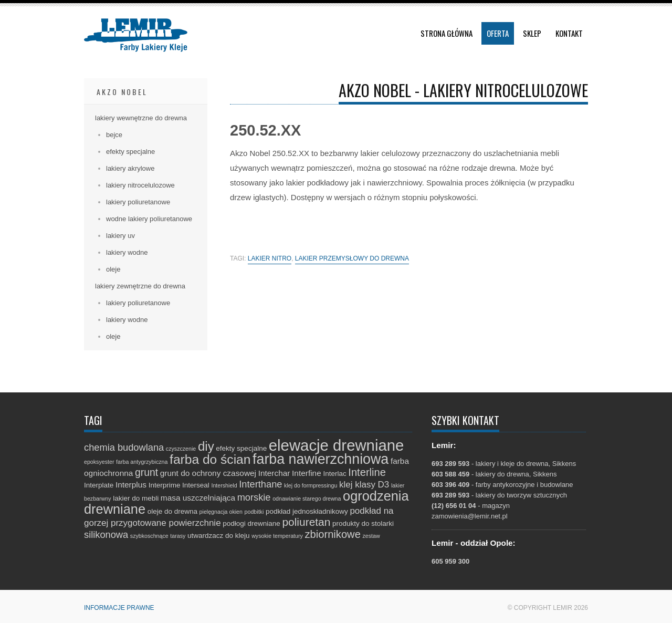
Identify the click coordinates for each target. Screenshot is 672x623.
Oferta (498, 33)
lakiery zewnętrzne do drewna (140, 286)
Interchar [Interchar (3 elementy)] (274, 473)
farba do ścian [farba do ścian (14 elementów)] (210, 459)
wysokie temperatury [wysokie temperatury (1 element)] (277, 536)
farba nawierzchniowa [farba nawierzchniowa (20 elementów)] (321, 459)
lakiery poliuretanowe (138, 202)
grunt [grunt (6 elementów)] (146, 472)
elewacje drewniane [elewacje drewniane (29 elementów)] (337, 445)
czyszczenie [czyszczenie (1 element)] (181, 449)
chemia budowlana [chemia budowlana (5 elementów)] (124, 447)
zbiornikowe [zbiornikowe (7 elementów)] (333, 534)
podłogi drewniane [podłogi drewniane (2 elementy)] (251, 523)
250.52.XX (265, 130)
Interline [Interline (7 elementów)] (367, 472)
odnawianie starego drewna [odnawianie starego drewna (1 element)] (307, 499)
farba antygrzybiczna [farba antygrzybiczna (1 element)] (142, 462)
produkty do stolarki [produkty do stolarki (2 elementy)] (363, 523)
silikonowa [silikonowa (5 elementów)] (106, 534)
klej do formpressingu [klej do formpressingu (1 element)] (311, 485)
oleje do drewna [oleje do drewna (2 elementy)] (172, 511)
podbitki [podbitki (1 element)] (254, 512)
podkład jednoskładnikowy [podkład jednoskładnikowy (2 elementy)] (307, 511)
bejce (114, 135)
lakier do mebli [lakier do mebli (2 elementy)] (136, 498)
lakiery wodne (127, 252)
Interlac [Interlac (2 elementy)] (334, 474)
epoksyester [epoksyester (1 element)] (99, 462)
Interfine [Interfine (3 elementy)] (307, 473)
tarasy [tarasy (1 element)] (178, 536)
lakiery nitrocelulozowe (140, 185)
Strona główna (447, 33)
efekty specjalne (130, 152)
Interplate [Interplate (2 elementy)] (99, 485)
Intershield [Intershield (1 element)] (224, 485)
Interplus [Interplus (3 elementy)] (131, 485)
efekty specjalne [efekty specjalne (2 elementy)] (241, 448)
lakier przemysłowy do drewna (352, 259)
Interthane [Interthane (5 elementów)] (260, 484)
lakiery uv (120, 236)
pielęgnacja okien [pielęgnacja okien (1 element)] (221, 512)
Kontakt (569, 33)
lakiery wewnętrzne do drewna (141, 118)
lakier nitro (270, 259)
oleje (113, 269)
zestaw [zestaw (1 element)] (371, 536)
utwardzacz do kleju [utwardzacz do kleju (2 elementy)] (219, 536)
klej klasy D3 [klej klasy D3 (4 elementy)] (364, 485)
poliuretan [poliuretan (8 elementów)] (306, 522)
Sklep (532, 33)
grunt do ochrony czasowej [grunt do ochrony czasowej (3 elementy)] (208, 473)
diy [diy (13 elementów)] (206, 446)
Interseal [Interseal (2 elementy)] (196, 485)
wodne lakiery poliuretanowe (149, 219)
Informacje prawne (119, 608)
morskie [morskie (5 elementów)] (254, 497)
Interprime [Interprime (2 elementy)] (165, 485)
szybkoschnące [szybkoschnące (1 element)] (149, 536)
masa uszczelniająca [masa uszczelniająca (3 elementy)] (198, 498)
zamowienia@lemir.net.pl (470, 516)
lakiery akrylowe (130, 168)
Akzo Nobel (122, 92)
